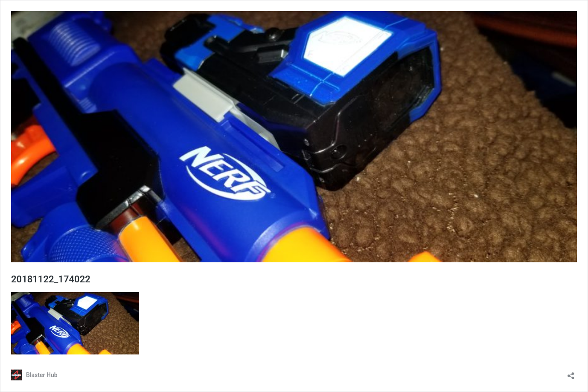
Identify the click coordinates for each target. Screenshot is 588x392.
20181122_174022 (51, 279)
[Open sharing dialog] (571, 373)
